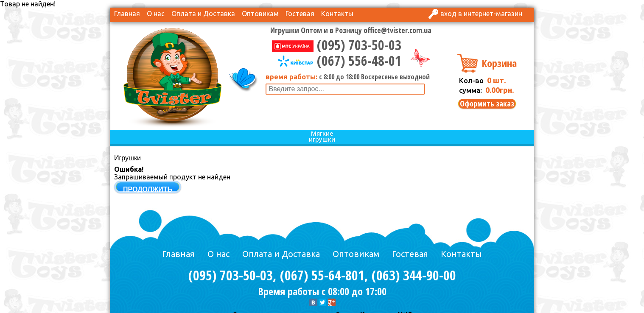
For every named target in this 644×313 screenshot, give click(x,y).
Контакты (337, 14)
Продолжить (148, 189)
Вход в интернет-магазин (481, 14)
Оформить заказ (487, 104)
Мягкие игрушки (322, 137)
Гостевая (300, 14)
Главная (127, 14)
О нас (156, 14)
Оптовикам (260, 14)
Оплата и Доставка (203, 14)
